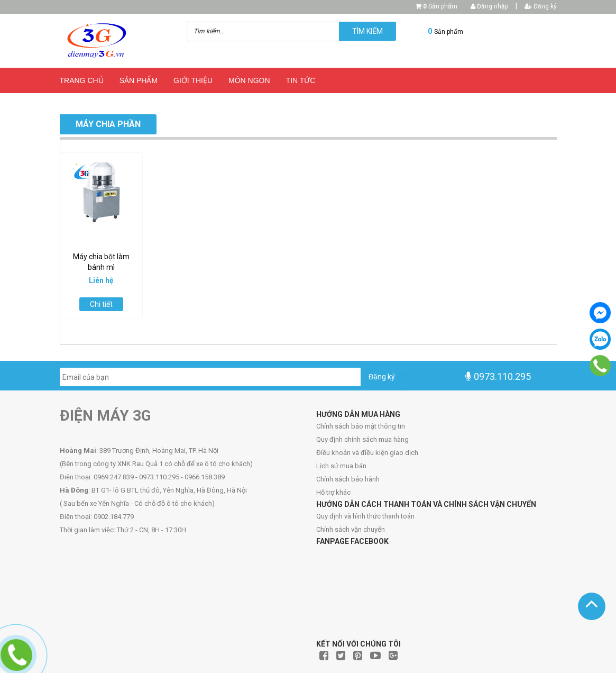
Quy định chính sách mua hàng (362, 439)
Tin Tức (301, 80)
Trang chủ (82, 80)
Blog (70, 103)
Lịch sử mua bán (341, 466)
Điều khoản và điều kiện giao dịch (367, 453)
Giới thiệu (193, 80)
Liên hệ (110, 103)
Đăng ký (541, 6)
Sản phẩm (440, 6)
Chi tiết (101, 304)
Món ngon (249, 80)
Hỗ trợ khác (333, 492)
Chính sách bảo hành (348, 479)
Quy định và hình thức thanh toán (365, 516)
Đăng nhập (489, 6)
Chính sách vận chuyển (351, 529)
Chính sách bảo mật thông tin (361, 426)
